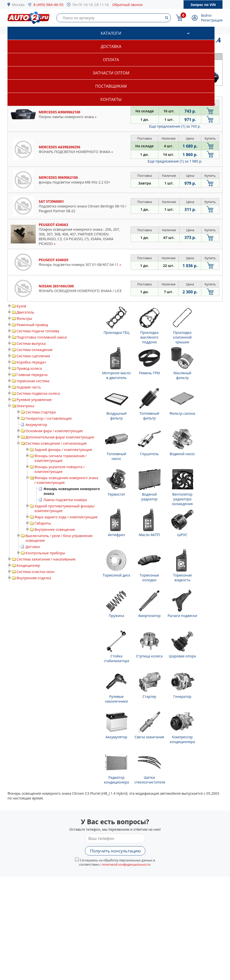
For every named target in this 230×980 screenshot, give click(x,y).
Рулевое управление (34, 400)
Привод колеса (29, 368)
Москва (18, 5)
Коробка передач (31, 362)
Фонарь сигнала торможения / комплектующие (61, 458)
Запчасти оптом (111, 73)
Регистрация (212, 20)
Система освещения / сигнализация (56, 443)
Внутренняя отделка (34, 578)
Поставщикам (111, 86)
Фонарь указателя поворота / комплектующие (60, 469)
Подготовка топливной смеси (42, 337)
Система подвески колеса (38, 393)
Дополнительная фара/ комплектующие (60, 437)
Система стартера (41, 412)
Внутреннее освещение (55, 529)
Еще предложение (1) (175, 126)
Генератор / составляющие (49, 418)
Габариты (43, 523)
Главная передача (32, 375)
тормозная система (33, 381)
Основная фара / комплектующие (54, 431)
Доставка (111, 46)
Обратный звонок (127, 5)
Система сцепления (33, 356)
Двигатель (25, 312)
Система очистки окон (35, 572)
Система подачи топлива (38, 331)
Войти (206, 15)
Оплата (111, 60)
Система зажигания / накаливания (46, 559)
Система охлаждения (34, 350)
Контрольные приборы (45, 553)
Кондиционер (28, 565)
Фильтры (24, 318)
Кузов (21, 306)
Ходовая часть (29, 387)
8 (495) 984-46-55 (49, 4)
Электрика (25, 406)
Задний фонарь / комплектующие (63, 450)
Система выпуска (31, 343)
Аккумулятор (36, 425)
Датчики (33, 547)
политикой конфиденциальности (126, 865)
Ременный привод (32, 325)
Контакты (111, 99)
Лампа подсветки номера (65, 500)
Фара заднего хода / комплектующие (66, 517)
